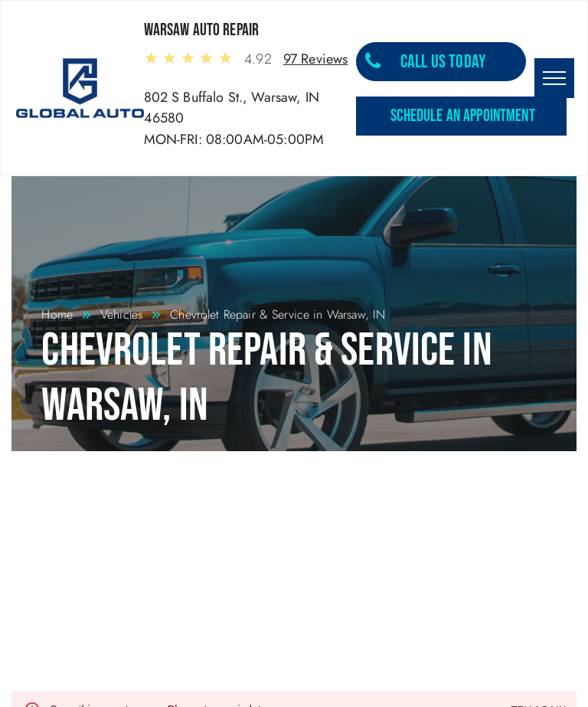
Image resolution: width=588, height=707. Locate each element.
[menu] (554, 78)
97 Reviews (316, 59)
